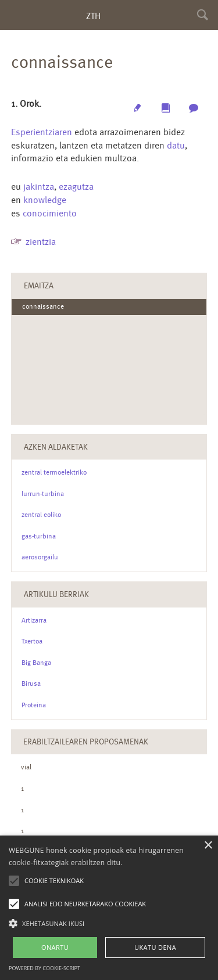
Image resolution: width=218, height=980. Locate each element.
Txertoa (32, 641)
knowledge (45, 200)
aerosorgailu (40, 557)
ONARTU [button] (55, 947)
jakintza (39, 187)
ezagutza (76, 187)
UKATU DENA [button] (155, 947)
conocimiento (50, 213)
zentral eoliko (41, 515)
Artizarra (34, 620)
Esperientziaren (42, 132)
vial (26, 767)
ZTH (93, 16)
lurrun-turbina (43, 494)
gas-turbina (39, 536)
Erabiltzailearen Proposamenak (86, 742)
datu (176, 145)
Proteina (34, 705)
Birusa (31, 684)
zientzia (41, 242)
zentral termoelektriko (54, 472)
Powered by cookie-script (44, 968)
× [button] (208, 846)
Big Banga (36, 663)
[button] (109, 923)
